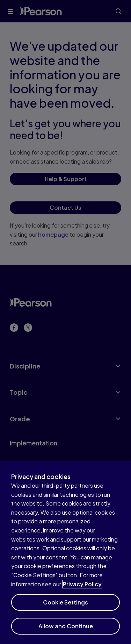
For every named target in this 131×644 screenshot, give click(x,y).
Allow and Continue (66, 629)
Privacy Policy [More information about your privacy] (82, 588)
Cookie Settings (65, 606)
